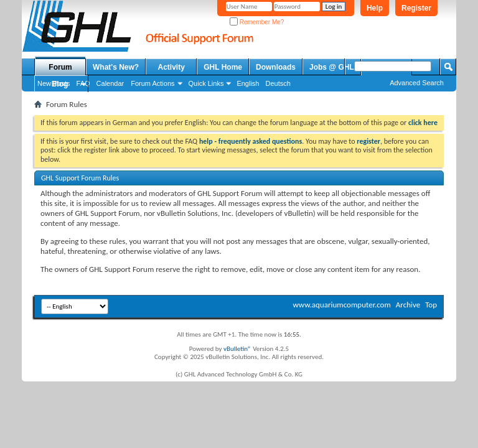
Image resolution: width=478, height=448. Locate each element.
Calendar (110, 83)
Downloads (276, 67)
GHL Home (223, 67)
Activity (171, 67)
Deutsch (278, 83)
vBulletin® (237, 349)
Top (431, 305)
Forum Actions (152, 83)
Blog (60, 84)
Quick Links (206, 83)
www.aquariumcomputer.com (341, 305)
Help (375, 8)
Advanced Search (417, 83)
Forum (60, 67)
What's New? (116, 67)
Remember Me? (257, 22)
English (248, 83)
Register (416, 8)
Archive (408, 305)
